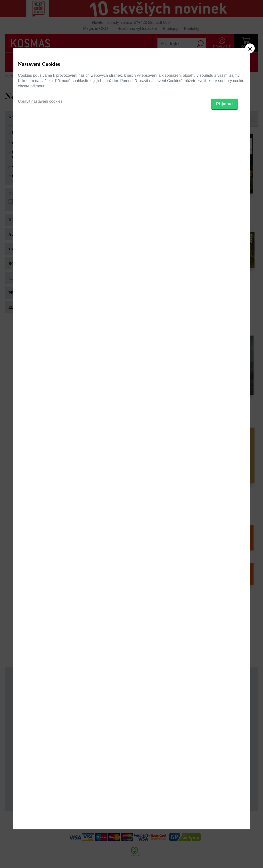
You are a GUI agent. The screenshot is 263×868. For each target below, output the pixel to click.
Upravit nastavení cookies (40, 459)
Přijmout (225, 461)
